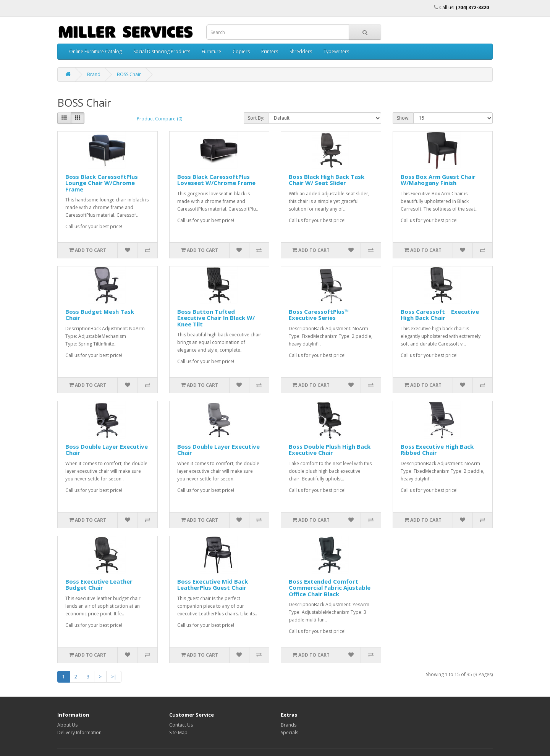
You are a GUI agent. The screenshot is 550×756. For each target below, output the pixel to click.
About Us (67, 725)
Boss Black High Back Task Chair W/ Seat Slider (327, 180)
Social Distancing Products (162, 51)
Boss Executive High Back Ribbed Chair (437, 450)
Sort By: (256, 118)
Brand (94, 74)
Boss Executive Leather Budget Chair (99, 585)
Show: (403, 118)
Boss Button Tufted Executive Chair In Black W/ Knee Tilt (216, 318)
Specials (290, 732)
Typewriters (336, 51)
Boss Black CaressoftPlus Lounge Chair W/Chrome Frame (104, 183)
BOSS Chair (129, 74)
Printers (270, 51)
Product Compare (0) (159, 119)
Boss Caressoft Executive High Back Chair (440, 315)
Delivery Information (79, 732)
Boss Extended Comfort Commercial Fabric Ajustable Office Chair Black (330, 588)
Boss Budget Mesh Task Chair (100, 315)
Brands (289, 725)
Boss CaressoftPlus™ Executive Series (319, 315)
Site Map (178, 732)
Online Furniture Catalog (95, 51)
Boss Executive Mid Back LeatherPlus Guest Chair (213, 585)
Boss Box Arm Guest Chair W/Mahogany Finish (438, 180)
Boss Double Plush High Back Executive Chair (330, 450)
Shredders (301, 51)
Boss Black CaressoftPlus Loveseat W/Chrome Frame (216, 180)
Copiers (241, 51)
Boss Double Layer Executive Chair (107, 450)
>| (114, 677)
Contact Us (181, 725)
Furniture (211, 51)
